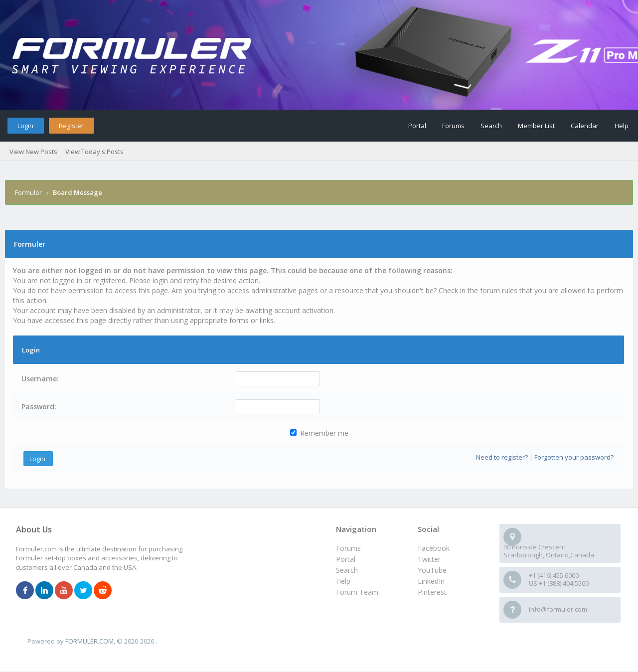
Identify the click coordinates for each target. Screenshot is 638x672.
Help (622, 126)
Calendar (585, 126)
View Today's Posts (94, 152)
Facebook (434, 548)
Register (71, 126)
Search (491, 126)
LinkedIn (431, 581)
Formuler (28, 192)
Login (25, 126)
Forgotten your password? (574, 457)
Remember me (319, 433)
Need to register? (502, 457)
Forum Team (357, 592)
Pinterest (432, 592)
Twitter (429, 559)
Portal (417, 126)
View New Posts (33, 152)
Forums (453, 126)
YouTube (432, 570)
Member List (536, 126)
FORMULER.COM (89, 641)
